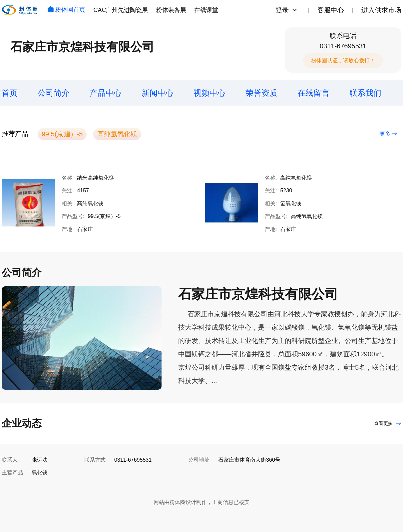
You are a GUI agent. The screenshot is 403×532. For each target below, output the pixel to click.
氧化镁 (40, 472)
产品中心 (106, 93)
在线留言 (313, 93)
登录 (282, 10)
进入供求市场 (381, 10)
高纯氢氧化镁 (117, 134)
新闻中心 (158, 93)
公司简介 (54, 93)
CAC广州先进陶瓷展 (121, 10)
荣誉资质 (261, 93)
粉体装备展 (171, 10)
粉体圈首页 (66, 10)
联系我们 (365, 93)
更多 (389, 134)
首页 (10, 93)
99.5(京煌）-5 (62, 134)
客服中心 (331, 10)
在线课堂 (206, 10)
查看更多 (388, 423)
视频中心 (209, 93)
